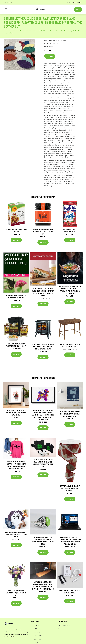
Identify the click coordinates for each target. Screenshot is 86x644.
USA (67, 2)
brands (55, 41)
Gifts (35, 629)
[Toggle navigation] (6, 9)
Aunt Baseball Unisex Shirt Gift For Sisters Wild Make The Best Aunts (16, 534)
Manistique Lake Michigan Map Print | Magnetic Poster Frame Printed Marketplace (70, 414)
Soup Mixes (38, 639)
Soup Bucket (38, 636)
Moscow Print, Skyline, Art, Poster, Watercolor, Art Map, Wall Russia (16, 412)
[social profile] (12, 2)
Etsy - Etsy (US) (62, 41)
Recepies (37, 632)
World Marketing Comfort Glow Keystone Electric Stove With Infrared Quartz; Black (43, 346)
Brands (36, 625)
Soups (36, 643)
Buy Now (50, 56)
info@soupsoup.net (75, 2)
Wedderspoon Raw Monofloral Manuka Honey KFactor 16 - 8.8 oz (43, 232)
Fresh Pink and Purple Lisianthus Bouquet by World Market (16, 593)
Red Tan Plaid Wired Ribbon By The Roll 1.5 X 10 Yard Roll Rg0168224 (70, 488)
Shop (78, 9)
